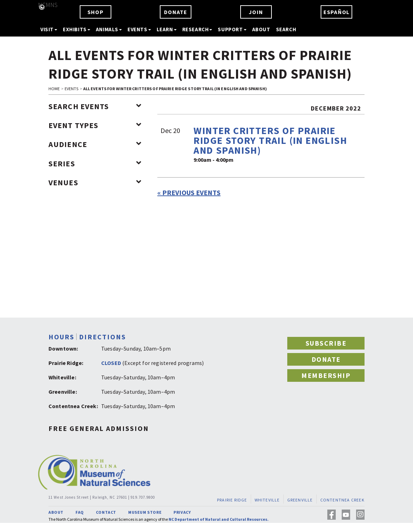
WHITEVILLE (267, 500)
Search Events (95, 106)
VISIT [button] (49, 29)
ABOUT (261, 29)
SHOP (96, 12)
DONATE (176, 12)
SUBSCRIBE (326, 343)
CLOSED (111, 363)
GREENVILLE (300, 500)
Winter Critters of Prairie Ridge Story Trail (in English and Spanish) (270, 140)
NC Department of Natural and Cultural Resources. (219, 519)
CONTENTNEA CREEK (342, 500)
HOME (54, 89)
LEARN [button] (167, 29)
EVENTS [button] (139, 29)
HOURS (61, 337)
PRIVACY (182, 512)
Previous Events (189, 192)
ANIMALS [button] (109, 29)
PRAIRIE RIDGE (232, 500)
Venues (95, 182)
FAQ (80, 512)
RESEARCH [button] (197, 29)
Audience (95, 144)
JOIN (256, 12)
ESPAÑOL (336, 12)
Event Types (95, 125)
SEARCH (286, 29)
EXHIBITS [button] (77, 29)
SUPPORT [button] (232, 29)
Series (95, 164)
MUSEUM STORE (145, 512)
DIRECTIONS (103, 337)
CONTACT (106, 512)
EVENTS (72, 89)
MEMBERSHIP (326, 375)
